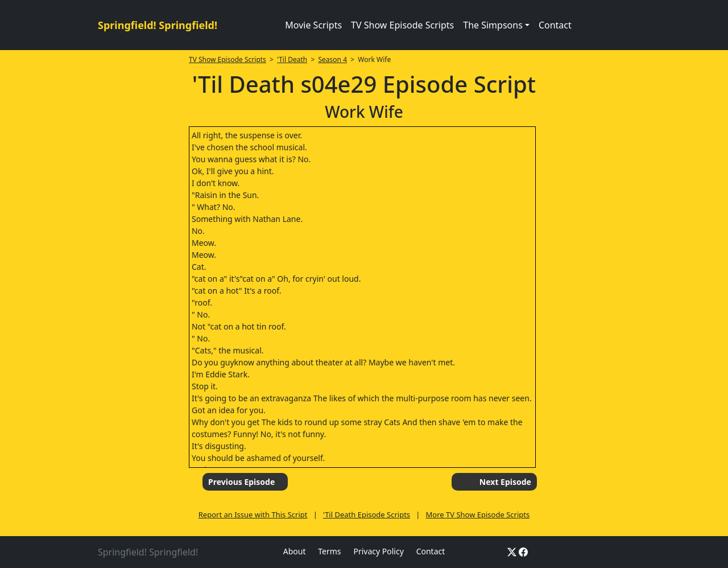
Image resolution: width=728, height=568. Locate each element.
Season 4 (333, 59)
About (295, 551)
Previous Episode (241, 482)
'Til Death (292, 59)
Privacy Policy (378, 551)
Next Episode (505, 482)
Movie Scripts (313, 25)
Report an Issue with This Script (253, 515)
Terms (329, 551)
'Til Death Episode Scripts (367, 515)
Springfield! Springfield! (158, 25)
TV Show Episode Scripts (402, 25)
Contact (555, 25)
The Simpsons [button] (493, 25)
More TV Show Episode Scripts (478, 515)
